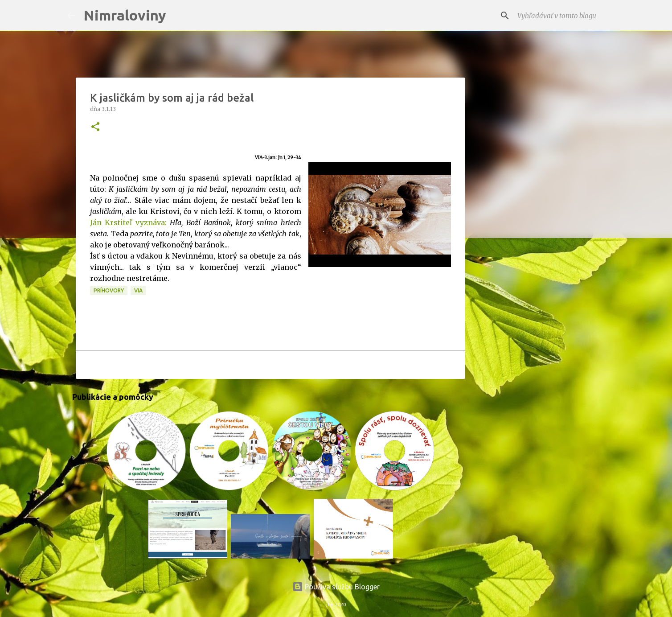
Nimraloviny (125, 15)
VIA (138, 290)
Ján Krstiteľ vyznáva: (128, 222)
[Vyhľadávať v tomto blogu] (560, 16)
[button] (95, 127)
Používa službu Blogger (336, 587)
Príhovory (109, 290)
